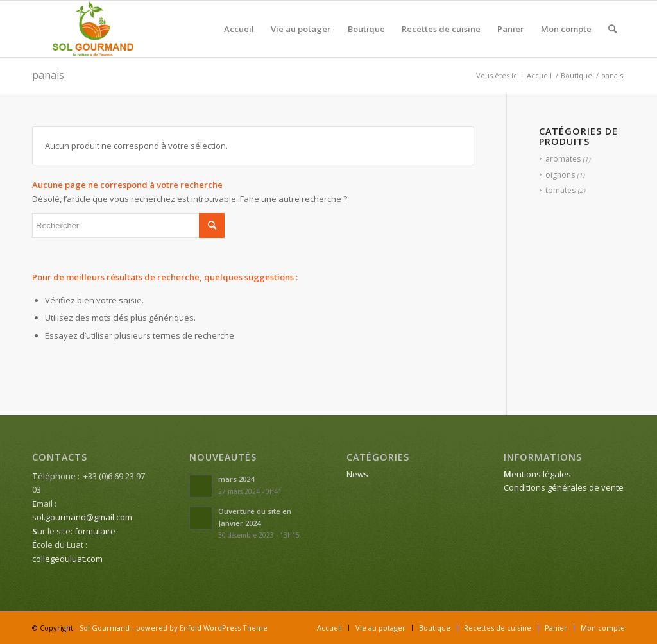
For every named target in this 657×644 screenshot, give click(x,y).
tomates (560, 190)
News (357, 474)
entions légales (537, 474)
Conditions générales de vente (564, 487)
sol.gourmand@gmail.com (82, 517)
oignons (560, 175)
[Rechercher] (612, 29)
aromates (563, 159)
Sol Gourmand (105, 628)
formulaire (95, 531)
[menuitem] (239, 29)
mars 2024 (236, 479)
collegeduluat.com (67, 559)
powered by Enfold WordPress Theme (202, 628)
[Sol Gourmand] (93, 29)
